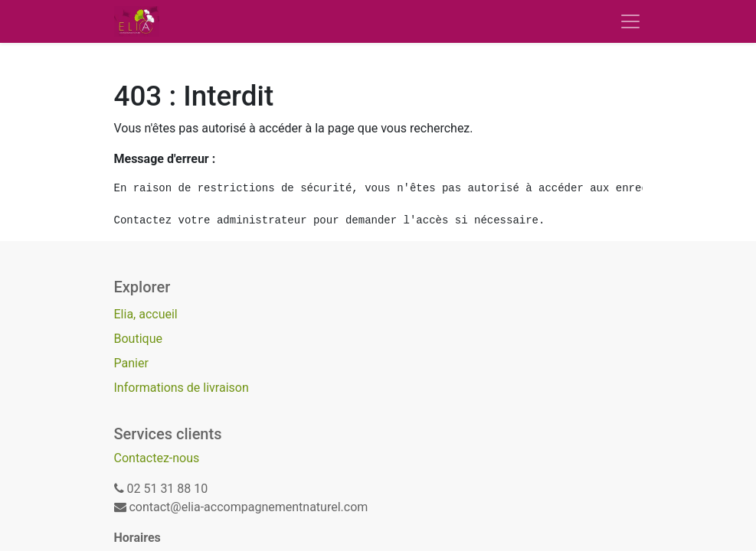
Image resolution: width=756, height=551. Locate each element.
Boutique (138, 339)
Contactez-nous (157, 458)
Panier (131, 363)
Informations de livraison (182, 388)
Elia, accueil (146, 314)
